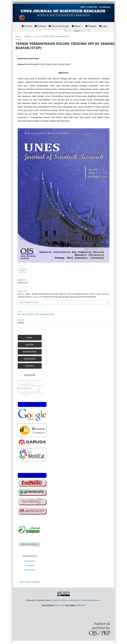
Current (28, 26)
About (78, 26)
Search (77, 31)
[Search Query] (52, 31)
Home (18, 36)
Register (92, 26)
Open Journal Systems (30, 582)
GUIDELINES (30, 359)
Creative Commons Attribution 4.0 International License (76, 600)
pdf (23, 270)
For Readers (30, 561)
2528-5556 (80, 605)
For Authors (30, 565)
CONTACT (30, 366)
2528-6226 (59, 605)
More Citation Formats (29, 302)
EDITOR (30, 345)
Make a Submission (30, 544)
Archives (42, 26)
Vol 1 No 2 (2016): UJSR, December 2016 (51, 36)
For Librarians (30, 570)
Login (105, 26)
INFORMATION (30, 352)
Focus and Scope (60, 26)
